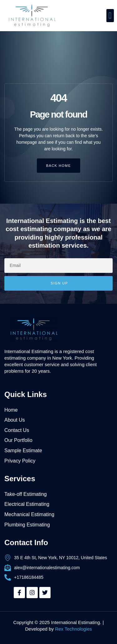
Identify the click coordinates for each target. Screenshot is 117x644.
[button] (110, 16)
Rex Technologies (73, 629)
